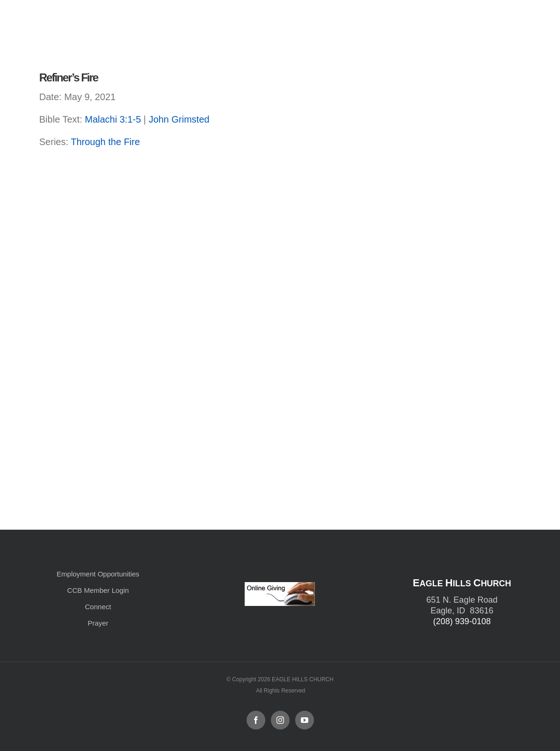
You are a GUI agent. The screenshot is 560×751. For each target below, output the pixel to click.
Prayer (98, 623)
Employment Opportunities (98, 574)
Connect (98, 607)
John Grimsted (179, 119)
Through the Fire (105, 142)
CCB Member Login (98, 590)
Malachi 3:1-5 (113, 119)
